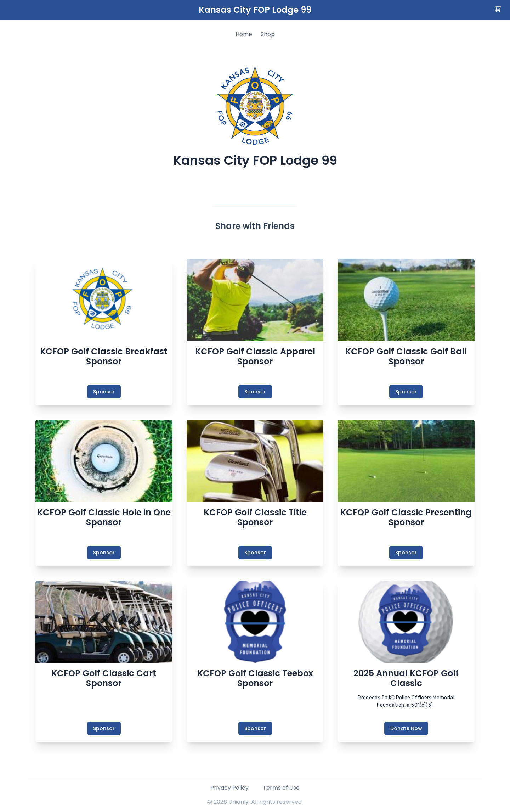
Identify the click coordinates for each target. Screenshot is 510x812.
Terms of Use (281, 788)
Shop (268, 34)
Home (244, 34)
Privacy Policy (229, 788)
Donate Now (406, 728)
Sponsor (104, 392)
